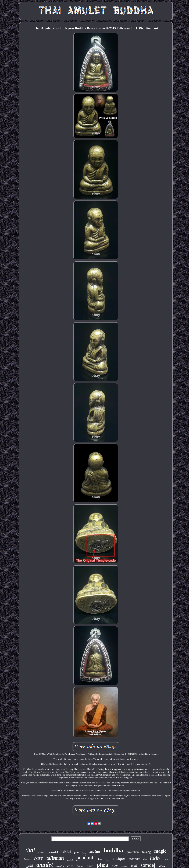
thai (30, 850)
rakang (146, 852)
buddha (113, 850)
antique (119, 858)
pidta (77, 852)
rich (145, 859)
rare (39, 858)
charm (42, 852)
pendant (85, 858)
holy (84, 853)
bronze (27, 859)
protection (133, 852)
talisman (55, 858)
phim (100, 859)
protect (70, 860)
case (166, 859)
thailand (134, 859)
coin (108, 860)
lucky (155, 858)
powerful (53, 852)
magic (160, 851)
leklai (66, 851)
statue (95, 851)
